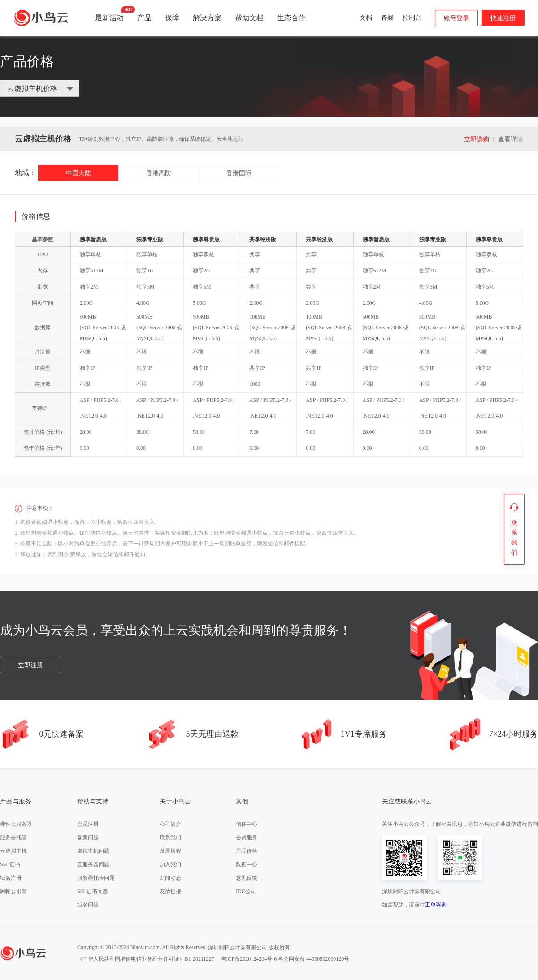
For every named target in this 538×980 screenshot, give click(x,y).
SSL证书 (10, 864)
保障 (172, 18)
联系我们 (170, 838)
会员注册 (88, 824)
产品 (144, 18)
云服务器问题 (93, 864)
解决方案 (207, 18)
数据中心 (247, 864)
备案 (387, 18)
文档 (366, 18)
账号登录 (456, 18)
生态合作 (291, 18)
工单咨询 (436, 905)
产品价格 (247, 851)
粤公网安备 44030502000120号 (314, 959)
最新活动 (109, 14)
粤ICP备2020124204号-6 (249, 959)
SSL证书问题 (93, 891)
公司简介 (170, 824)
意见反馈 (247, 878)
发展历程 (170, 851)
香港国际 (239, 173)
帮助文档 (249, 18)
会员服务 (247, 838)
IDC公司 (246, 891)
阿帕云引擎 (13, 891)
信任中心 (247, 824)
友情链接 (170, 891)
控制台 (412, 18)
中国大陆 (78, 173)
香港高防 (159, 173)
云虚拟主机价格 (32, 89)
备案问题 (88, 838)
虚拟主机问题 (93, 851)
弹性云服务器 (16, 824)
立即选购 (477, 139)
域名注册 (11, 878)
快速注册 (503, 18)
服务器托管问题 (96, 878)
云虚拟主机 (13, 851)
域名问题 (88, 905)
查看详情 (511, 139)
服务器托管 (13, 838)
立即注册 (30, 665)
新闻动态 (170, 878)
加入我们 (170, 864)
